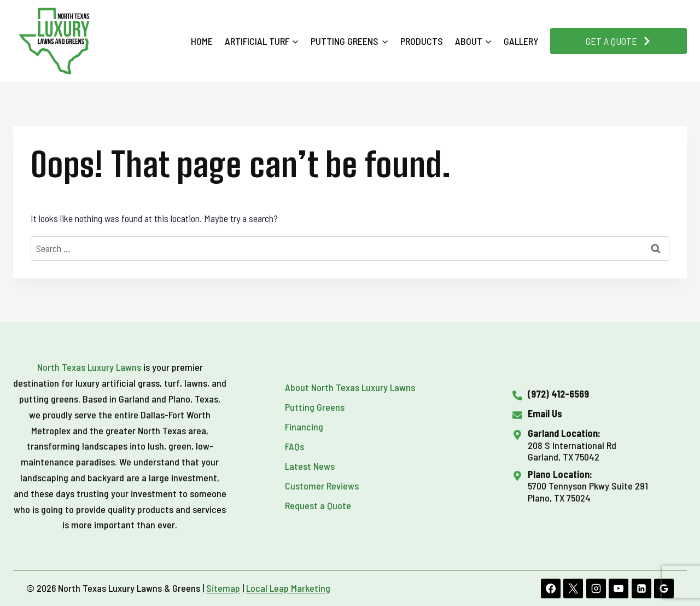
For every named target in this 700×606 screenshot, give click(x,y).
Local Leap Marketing (288, 588)
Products (422, 41)
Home (202, 41)
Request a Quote (318, 505)
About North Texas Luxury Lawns (350, 387)
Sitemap (223, 588)
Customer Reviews (322, 486)
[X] (573, 588)
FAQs (294, 446)
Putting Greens (315, 407)
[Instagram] (596, 588)
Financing (304, 427)
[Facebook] (551, 588)
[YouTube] (619, 588)
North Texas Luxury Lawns (89, 367)
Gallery (521, 41)
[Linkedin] (641, 588)
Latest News (310, 466)
